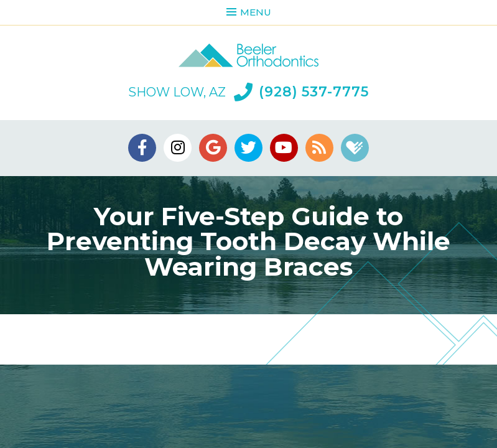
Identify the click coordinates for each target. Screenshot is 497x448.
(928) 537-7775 (301, 92)
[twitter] (248, 148)
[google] (213, 148)
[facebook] (142, 148)
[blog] (319, 148)
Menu (249, 12)
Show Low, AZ (177, 92)
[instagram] (178, 148)
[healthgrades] (355, 148)
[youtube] (284, 148)
